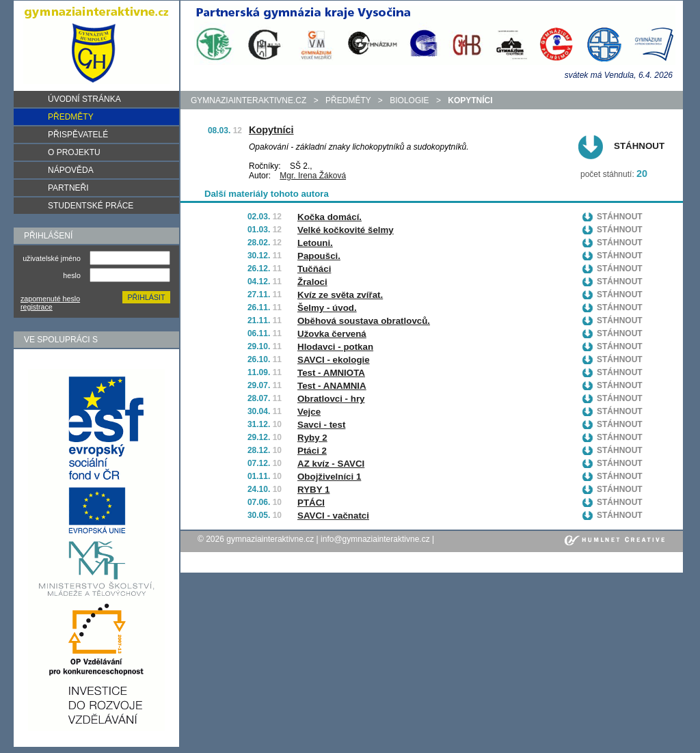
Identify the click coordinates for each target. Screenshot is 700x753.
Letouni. (315, 243)
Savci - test (321, 425)
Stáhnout (639, 146)
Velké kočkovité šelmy (346, 230)
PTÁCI (311, 503)
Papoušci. (319, 256)
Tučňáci (314, 269)
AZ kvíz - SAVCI (331, 464)
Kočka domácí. (329, 217)
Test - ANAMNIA (332, 386)
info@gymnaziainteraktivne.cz (375, 539)
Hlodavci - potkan (335, 347)
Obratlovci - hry (331, 399)
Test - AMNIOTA (331, 373)
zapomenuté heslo (50, 299)
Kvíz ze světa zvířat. (340, 295)
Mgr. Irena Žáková (313, 176)
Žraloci (312, 282)
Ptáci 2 (312, 451)
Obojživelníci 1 (329, 477)
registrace (37, 307)
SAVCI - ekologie (334, 360)
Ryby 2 (312, 438)
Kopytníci (271, 130)
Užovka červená (332, 334)
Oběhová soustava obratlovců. (364, 321)
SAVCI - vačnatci (333, 516)
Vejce (309, 412)
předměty (348, 100)
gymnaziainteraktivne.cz (248, 100)
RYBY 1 (313, 490)
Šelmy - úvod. (327, 308)
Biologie (409, 100)
